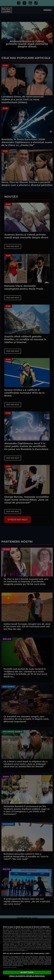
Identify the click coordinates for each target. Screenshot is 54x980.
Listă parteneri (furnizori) (10, 968)
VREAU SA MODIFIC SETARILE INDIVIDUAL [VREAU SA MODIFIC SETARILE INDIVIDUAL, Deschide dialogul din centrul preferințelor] (27, 976)
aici (16, 944)
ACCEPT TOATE (27, 972)
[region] (27, 949)
